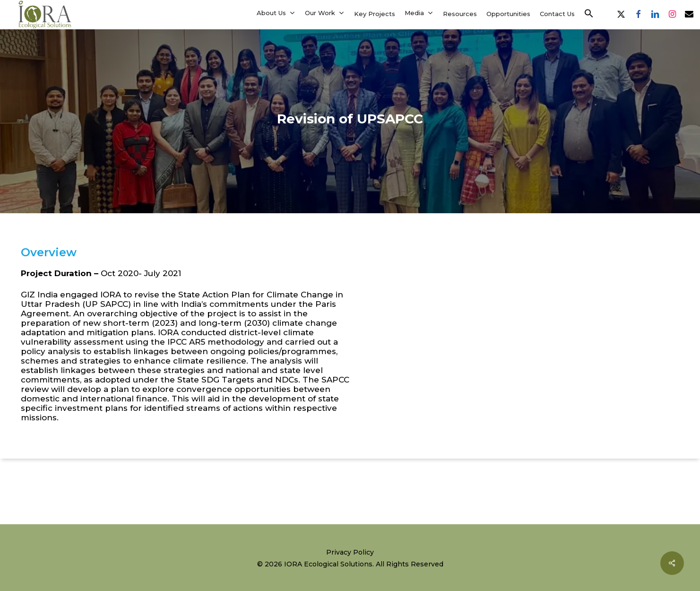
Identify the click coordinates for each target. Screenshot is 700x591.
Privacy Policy (350, 552)
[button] (589, 14)
